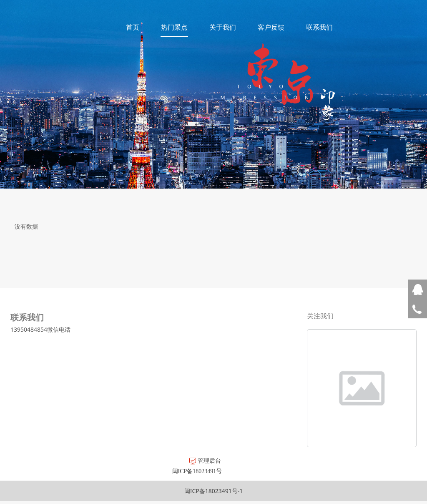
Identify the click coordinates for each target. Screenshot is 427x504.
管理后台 (113, 460)
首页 (133, 27)
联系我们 (319, 27)
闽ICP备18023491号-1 (214, 491)
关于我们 (223, 27)
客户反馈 (271, 27)
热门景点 (174, 27)
